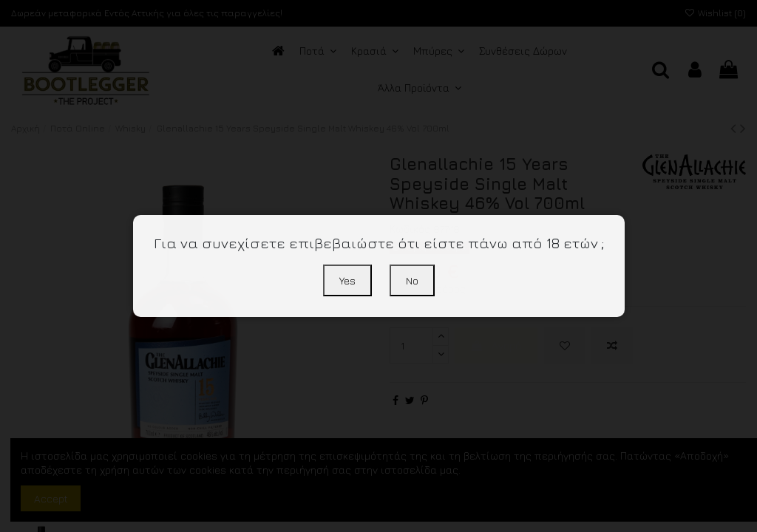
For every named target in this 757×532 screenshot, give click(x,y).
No (412, 280)
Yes (347, 280)
